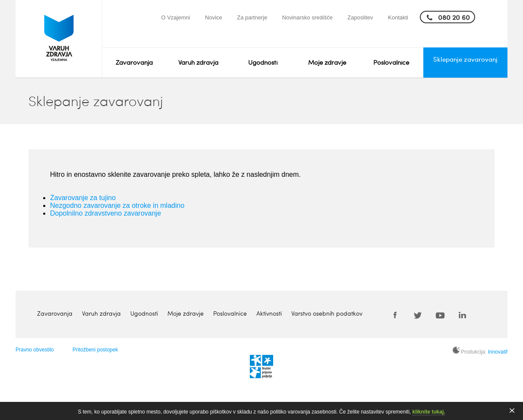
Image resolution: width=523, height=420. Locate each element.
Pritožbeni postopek (95, 350)
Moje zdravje (327, 62)
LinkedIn (463, 315)
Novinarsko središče (307, 17)
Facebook (395, 315)
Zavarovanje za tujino (83, 198)
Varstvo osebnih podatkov (327, 313)
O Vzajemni (175, 17)
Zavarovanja (134, 62)
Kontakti (398, 17)
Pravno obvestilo (35, 350)
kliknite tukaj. (429, 412)
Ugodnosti (263, 62)
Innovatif (498, 352)
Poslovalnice (391, 62)
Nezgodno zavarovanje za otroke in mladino (117, 205)
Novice (214, 17)
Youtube (440, 315)
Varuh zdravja (198, 62)
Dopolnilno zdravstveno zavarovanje (106, 213)
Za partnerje (252, 17)
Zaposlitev (360, 17)
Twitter (418, 315)
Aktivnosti (269, 313)
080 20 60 (454, 17)
